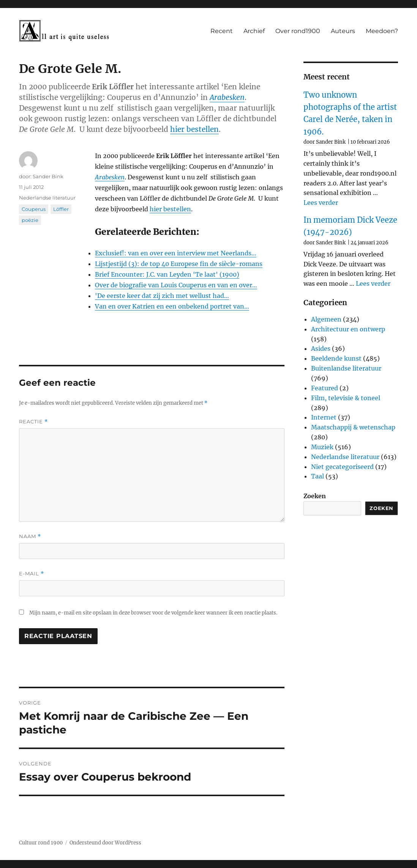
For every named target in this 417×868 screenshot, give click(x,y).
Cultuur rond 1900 (41, 843)
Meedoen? (382, 31)
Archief (254, 31)
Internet (324, 417)
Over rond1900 (298, 31)
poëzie (30, 220)
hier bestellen (194, 129)
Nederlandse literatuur (47, 198)
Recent (222, 31)
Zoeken (315, 496)
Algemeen (326, 319)
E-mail (32, 574)
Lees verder (321, 203)
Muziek (322, 447)
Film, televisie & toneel (346, 398)
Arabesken (227, 97)
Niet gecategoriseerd (342, 467)
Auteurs (343, 31)
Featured (325, 388)
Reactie (33, 422)
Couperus (34, 209)
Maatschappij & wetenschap (353, 427)
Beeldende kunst (336, 358)
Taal (317, 476)
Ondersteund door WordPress (105, 843)
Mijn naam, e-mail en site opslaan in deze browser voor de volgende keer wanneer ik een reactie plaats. (153, 613)
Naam (30, 536)
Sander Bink (48, 176)
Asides (321, 348)
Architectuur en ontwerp (348, 329)
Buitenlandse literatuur (346, 368)
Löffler (61, 209)
